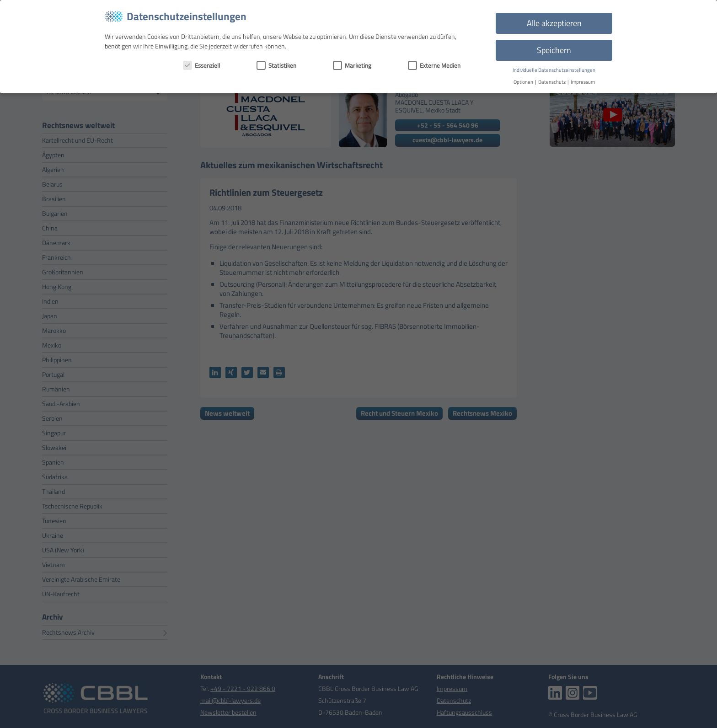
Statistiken (276, 65)
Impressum (583, 82)
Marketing (352, 65)
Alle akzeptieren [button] (554, 23)
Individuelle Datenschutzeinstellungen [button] (554, 70)
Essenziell (201, 65)
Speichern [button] (554, 50)
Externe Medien (434, 65)
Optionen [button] (524, 82)
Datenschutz (552, 82)
